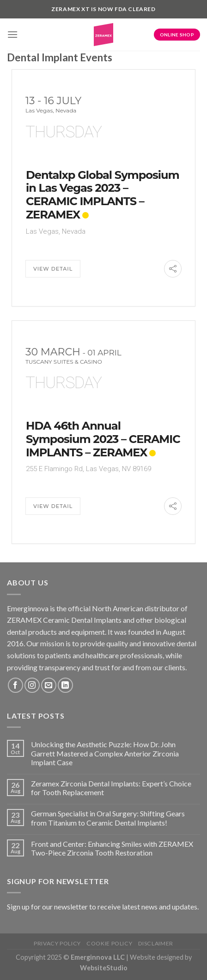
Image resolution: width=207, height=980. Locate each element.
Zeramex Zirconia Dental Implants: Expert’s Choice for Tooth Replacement (111, 788)
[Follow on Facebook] (15, 685)
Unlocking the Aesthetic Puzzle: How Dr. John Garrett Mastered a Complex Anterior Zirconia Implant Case (105, 753)
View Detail (53, 269)
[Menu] (12, 34)
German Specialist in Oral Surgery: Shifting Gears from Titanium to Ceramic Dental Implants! (108, 818)
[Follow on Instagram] (32, 685)
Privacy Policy (57, 943)
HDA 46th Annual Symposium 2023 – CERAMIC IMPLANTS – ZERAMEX (103, 439)
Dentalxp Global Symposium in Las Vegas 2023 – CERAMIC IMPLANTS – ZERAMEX (103, 195)
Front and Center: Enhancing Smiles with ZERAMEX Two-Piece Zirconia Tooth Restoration (112, 848)
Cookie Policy (109, 943)
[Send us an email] (49, 685)
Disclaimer (156, 943)
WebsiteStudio (104, 968)
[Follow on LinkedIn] (65, 685)
